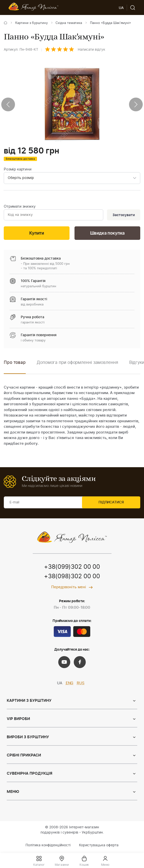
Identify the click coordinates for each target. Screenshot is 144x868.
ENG (70, 684)
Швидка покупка (107, 234)
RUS (81, 684)
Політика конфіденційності (48, 847)
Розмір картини (18, 169)
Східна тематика (69, 23)
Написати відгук (91, 50)
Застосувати (123, 216)
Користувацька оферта (99, 847)
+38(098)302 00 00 (72, 578)
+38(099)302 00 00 (72, 568)
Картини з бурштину (31, 23)
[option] (77, 367)
